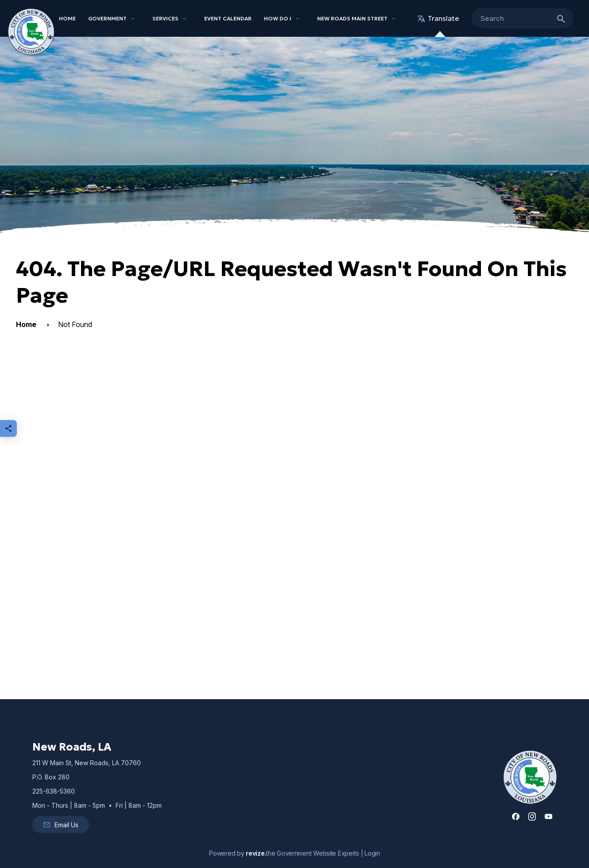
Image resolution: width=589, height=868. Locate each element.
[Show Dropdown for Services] (185, 19)
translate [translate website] (438, 18)
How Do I (278, 18)
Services (165, 18)
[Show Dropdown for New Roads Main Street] (394, 19)
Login (372, 853)
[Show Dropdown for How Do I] (298, 19)
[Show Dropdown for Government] (133, 19)
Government (107, 18)
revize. (256, 853)
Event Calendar (228, 18)
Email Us (61, 825)
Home (67, 18)
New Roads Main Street (352, 18)
